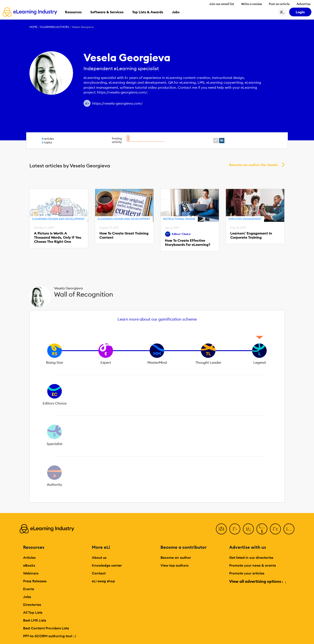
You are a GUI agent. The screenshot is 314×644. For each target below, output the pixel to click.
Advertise (304, 4)
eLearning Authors (55, 27)
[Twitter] (235, 529)
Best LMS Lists (35, 620)
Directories (32, 605)
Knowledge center (107, 565)
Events (29, 589)
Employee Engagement (245, 219)
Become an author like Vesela (253, 165)
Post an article (279, 4)
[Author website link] (87, 103)
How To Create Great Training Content (124, 235)
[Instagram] (289, 529)
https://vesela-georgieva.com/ (117, 103)
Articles (29, 557)
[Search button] (282, 12)
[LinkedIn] (248, 529)
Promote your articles (247, 573)
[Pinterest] (275, 529)
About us (99, 557)
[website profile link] (216, 141)
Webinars (31, 573)
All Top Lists (33, 612)
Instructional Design (179, 219)
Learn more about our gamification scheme (157, 319)
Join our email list (222, 4)
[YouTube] (262, 529)
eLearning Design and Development (59, 219)
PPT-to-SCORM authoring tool (50, 636)
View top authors (174, 565)
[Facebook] (221, 529)
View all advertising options (257, 581)
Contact (99, 573)
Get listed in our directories (251, 557)
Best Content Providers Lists (46, 628)
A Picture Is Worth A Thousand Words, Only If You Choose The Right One (58, 237)
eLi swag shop (103, 581)
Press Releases (35, 581)
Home (33, 27)
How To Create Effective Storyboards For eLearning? (188, 243)
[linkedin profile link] (222, 141)
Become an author (176, 557)
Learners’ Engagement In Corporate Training (251, 235)
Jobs (27, 597)
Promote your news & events (253, 565)
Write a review (252, 4)
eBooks (29, 565)
